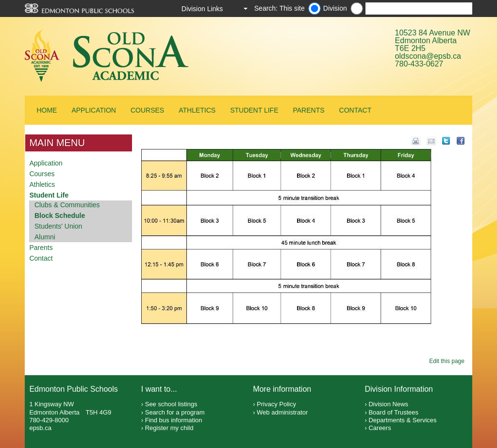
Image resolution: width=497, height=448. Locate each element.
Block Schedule (60, 216)
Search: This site (280, 8)
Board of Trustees (393, 412)
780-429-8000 (49, 420)
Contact (356, 110)
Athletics (197, 110)
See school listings (171, 404)
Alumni (45, 237)
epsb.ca (40, 428)
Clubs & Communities (67, 205)
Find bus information (174, 420)
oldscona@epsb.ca (428, 56)
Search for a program (175, 412)
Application (94, 110)
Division (335, 8)
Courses (147, 110)
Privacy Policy (276, 404)
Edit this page (448, 361)
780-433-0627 (419, 64)
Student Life (254, 110)
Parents (308, 110)
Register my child (169, 428)
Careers (380, 428)
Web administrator (282, 412)
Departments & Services (402, 420)
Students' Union (58, 226)
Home (47, 110)
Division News (388, 404)
